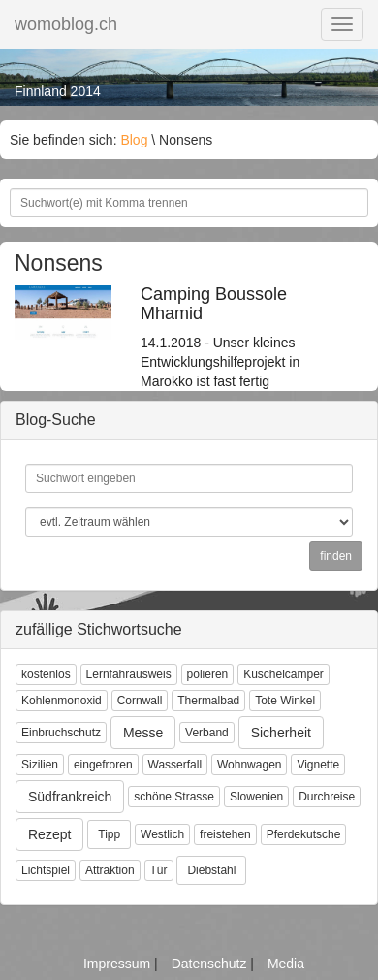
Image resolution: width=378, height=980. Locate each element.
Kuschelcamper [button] (283, 674)
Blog (134, 140)
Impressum (119, 964)
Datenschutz (211, 964)
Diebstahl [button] (211, 870)
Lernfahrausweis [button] (129, 674)
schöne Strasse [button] (174, 797)
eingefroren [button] (103, 765)
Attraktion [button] (110, 870)
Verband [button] (207, 733)
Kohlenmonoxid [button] (62, 701)
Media (286, 964)
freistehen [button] (225, 834)
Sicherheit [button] (281, 733)
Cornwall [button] (140, 701)
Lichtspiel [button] (46, 870)
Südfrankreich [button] (70, 797)
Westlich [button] (162, 834)
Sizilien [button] (40, 765)
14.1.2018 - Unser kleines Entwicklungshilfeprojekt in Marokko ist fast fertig (236, 338)
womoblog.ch (66, 24)
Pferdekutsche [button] (304, 834)
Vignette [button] (318, 765)
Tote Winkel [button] (285, 701)
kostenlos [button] (46, 674)
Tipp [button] (109, 834)
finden (336, 556)
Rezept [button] (49, 834)
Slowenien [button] (256, 797)
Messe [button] (143, 733)
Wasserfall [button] (175, 765)
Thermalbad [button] (208, 701)
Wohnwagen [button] (250, 765)
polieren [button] (208, 674)
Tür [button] (159, 870)
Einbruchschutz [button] (61, 733)
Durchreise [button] (327, 797)
